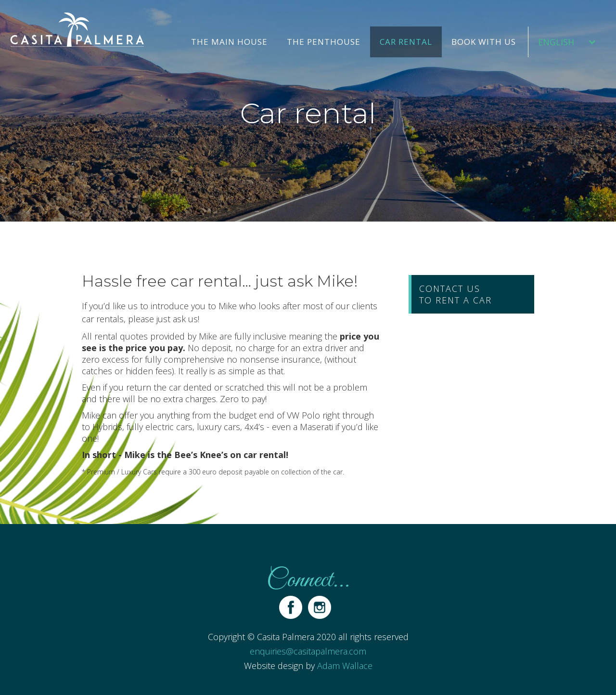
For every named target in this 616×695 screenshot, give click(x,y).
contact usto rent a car (456, 294)
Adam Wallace (345, 666)
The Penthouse (324, 42)
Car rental (406, 42)
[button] (567, 42)
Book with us (484, 42)
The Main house (229, 42)
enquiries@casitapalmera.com (308, 651)
